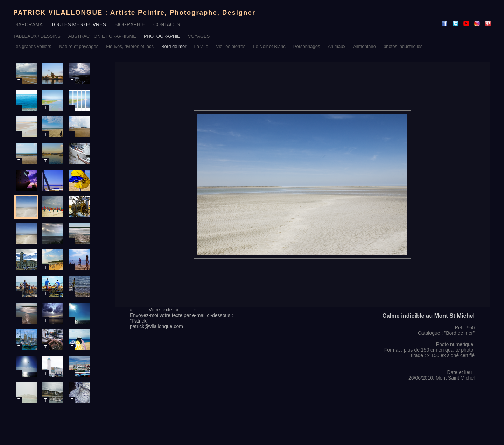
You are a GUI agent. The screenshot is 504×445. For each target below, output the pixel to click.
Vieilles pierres (231, 46)
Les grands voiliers (32, 46)
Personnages (307, 46)
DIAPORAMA (28, 24)
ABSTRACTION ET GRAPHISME (102, 36)
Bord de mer (174, 46)
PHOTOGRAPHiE (162, 36)
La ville (201, 46)
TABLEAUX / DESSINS (37, 36)
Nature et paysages (79, 46)
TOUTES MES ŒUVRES (79, 24)
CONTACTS (167, 24)
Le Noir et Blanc (269, 46)
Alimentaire (365, 46)
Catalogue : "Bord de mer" (446, 333)
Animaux (337, 46)
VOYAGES (199, 36)
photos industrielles (403, 46)
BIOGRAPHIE (130, 24)
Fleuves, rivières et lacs (130, 46)
